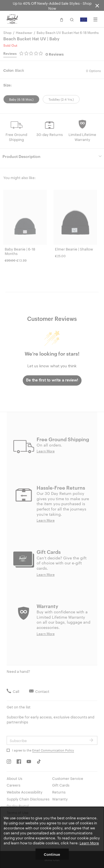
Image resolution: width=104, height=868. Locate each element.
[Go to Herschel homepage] (12, 19)
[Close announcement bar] (97, 5)
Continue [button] (52, 854)
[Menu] (95, 19)
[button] (62, 19)
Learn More (89, 843)
